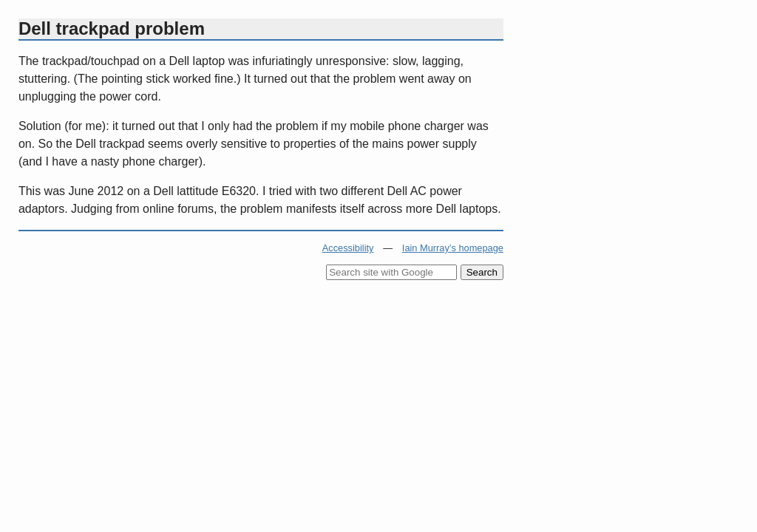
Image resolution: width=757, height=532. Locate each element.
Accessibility (348, 248)
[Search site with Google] (391, 272)
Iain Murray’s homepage (453, 248)
